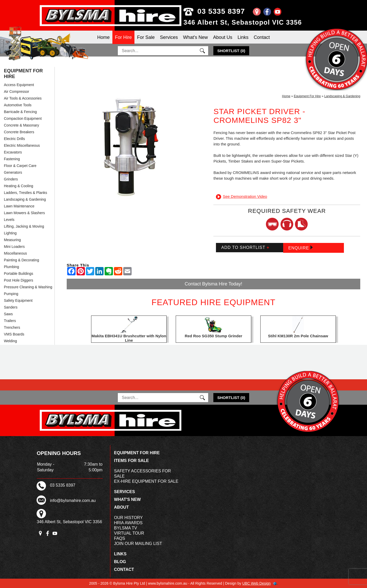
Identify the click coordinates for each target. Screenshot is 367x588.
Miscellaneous (15, 253)
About (121, 507)
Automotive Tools (18, 105)
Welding (10, 341)
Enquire (301, 248)
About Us (223, 37)
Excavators (13, 152)
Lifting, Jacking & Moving (24, 226)
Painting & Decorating (21, 260)
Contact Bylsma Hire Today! (214, 284)
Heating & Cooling (19, 186)
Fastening (12, 159)
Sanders (11, 307)
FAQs (120, 538)
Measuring (12, 240)
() (231, 51)
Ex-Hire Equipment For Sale (146, 481)
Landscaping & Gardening (25, 199)
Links (243, 37)
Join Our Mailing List (138, 544)
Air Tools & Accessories (23, 98)
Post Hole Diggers (19, 280)
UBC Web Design (256, 583)
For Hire (123, 37)
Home (104, 37)
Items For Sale (131, 461)
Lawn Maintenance (19, 206)
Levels (9, 220)
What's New (195, 37)
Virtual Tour (129, 533)
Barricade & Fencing (20, 112)
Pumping (11, 294)
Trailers (10, 321)
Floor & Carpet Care (20, 166)
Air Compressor (16, 92)
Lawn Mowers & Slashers (24, 213)
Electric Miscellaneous (22, 145)
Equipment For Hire (23, 74)
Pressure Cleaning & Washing (28, 287)
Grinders (11, 179)
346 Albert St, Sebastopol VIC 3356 (243, 22)
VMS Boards (14, 334)
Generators (13, 172)
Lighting (10, 233)
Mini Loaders (14, 247)
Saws (8, 314)
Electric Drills (14, 139)
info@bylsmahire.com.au (73, 500)
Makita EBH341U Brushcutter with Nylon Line (129, 338)
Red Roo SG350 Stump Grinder (214, 336)
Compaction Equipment (23, 118)
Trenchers (12, 327)
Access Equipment (19, 85)
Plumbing (11, 267)
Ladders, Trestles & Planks (26, 193)
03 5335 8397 (214, 11)
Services (169, 37)
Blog (120, 562)
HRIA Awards (128, 523)
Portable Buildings (19, 274)
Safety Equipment (18, 300)
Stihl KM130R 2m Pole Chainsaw (298, 336)
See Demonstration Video (242, 196)
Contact (262, 37)
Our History (128, 518)
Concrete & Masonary (21, 125)
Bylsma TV (125, 528)
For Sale (146, 37)
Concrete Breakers (19, 132)
